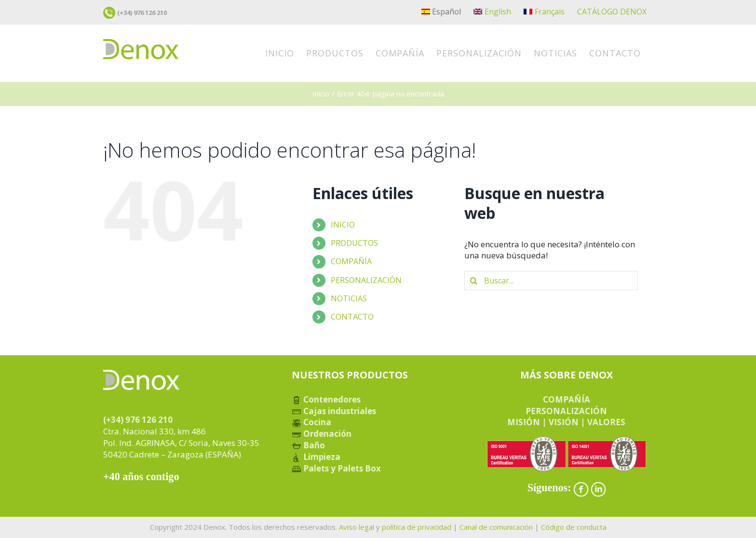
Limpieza (316, 457)
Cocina (311, 422)
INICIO (343, 225)
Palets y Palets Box (336, 468)
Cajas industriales (334, 411)
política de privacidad (417, 527)
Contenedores (326, 399)
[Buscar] (474, 281)
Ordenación (322, 434)
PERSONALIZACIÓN (366, 280)
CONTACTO (352, 317)
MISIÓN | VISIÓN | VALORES (566, 422)
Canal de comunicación (496, 527)
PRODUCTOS (354, 243)
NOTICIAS (349, 298)
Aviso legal (357, 527)
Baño (308, 445)
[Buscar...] (551, 281)
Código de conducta (574, 527)
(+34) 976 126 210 (142, 13)
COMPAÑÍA (351, 261)
